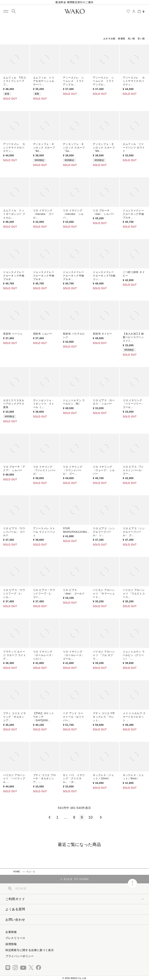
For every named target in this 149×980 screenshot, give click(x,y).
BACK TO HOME (76, 879)
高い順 (131, 39)
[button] (49, 817)
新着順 (122, 39)
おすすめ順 (109, 39)
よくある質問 (15, 909)
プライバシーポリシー (20, 956)
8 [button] (74, 817)
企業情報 (11, 932)
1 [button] (58, 817)
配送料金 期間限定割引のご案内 (74, 2)
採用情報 (11, 944)
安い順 (141, 39)
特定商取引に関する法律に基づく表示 (30, 950)
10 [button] (90, 817)
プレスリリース (15, 938)
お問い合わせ (15, 920)
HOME (17, 872)
